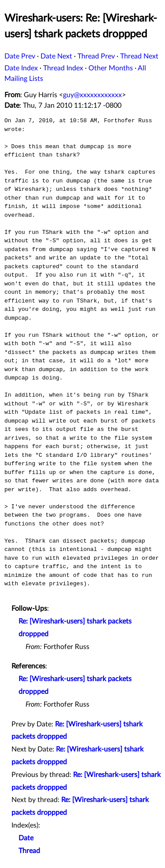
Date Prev (20, 56)
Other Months (111, 68)
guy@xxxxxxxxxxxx (92, 95)
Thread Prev (96, 56)
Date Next (56, 56)
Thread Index (63, 68)
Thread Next (139, 56)
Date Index (21, 68)
